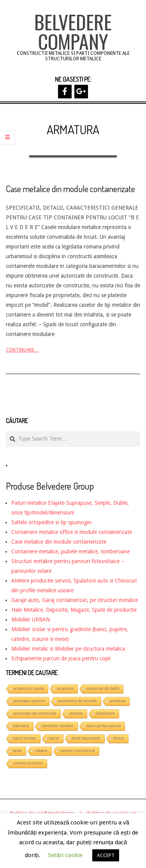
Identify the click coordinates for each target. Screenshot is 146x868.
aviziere (76, 713)
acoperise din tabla (103, 689)
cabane (41, 751)
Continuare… (22, 350)
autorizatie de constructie (35, 713)
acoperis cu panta (29, 689)
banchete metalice (58, 726)
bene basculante (86, 738)
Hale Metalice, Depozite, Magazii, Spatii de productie (74, 610)
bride (18, 751)
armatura (118, 701)
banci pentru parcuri (104, 726)
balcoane (21, 726)
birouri (119, 738)
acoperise (65, 689)
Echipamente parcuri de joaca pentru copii (61, 658)
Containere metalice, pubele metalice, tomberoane (70, 551)
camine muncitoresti (78, 751)
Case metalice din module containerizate (70, 189)
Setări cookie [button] (65, 855)
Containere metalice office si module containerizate (72, 532)
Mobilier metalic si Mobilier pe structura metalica (68, 649)
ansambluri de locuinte (77, 701)
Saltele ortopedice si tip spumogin (51, 522)
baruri (54, 738)
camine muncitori (28, 763)
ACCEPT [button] (106, 855)
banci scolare (25, 738)
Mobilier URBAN (31, 619)
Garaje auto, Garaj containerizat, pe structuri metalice (75, 600)
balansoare (105, 713)
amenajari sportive (29, 701)
